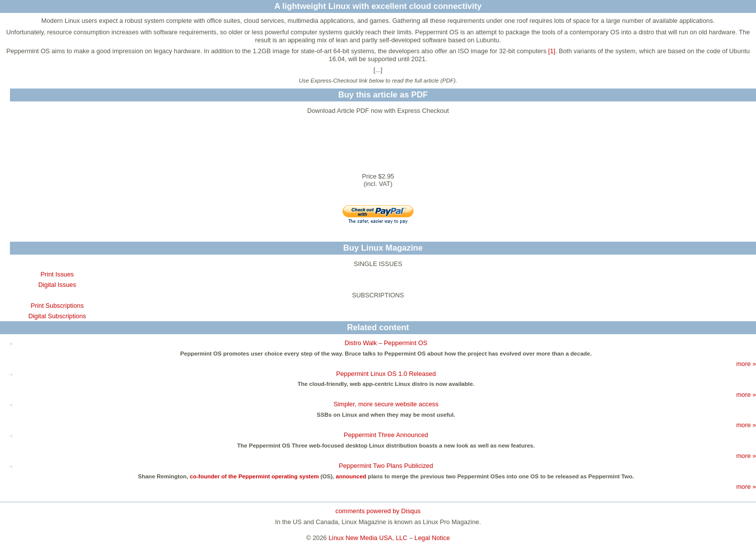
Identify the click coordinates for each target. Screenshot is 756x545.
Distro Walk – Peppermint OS (386, 343)
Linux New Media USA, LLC (368, 538)
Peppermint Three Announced (386, 435)
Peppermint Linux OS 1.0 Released (386, 374)
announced (351, 476)
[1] (552, 51)
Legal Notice (432, 538)
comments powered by (378, 511)
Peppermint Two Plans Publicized (386, 466)
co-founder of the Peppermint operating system (254, 476)
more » (746, 364)
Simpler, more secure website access (386, 404)
